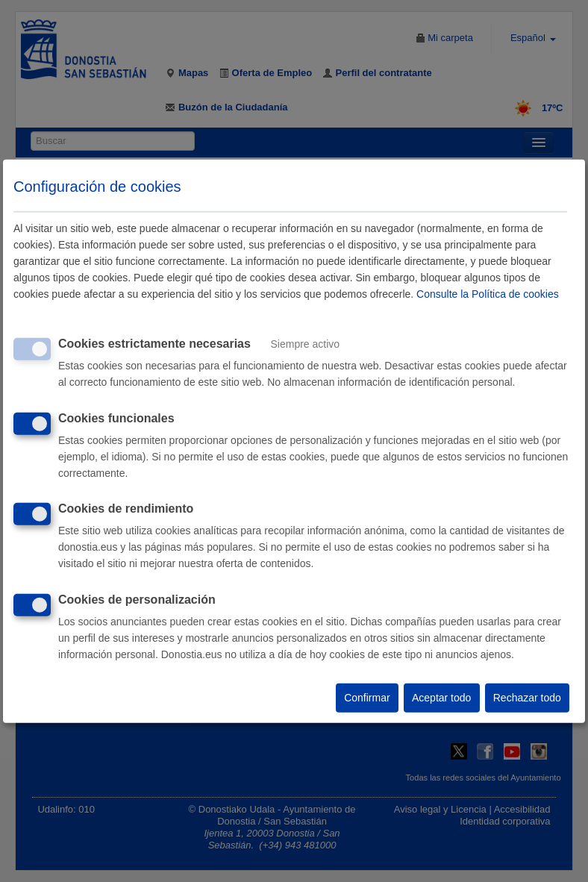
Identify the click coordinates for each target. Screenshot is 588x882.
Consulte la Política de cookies (488, 294)
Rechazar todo (527, 698)
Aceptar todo (441, 698)
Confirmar (367, 698)
